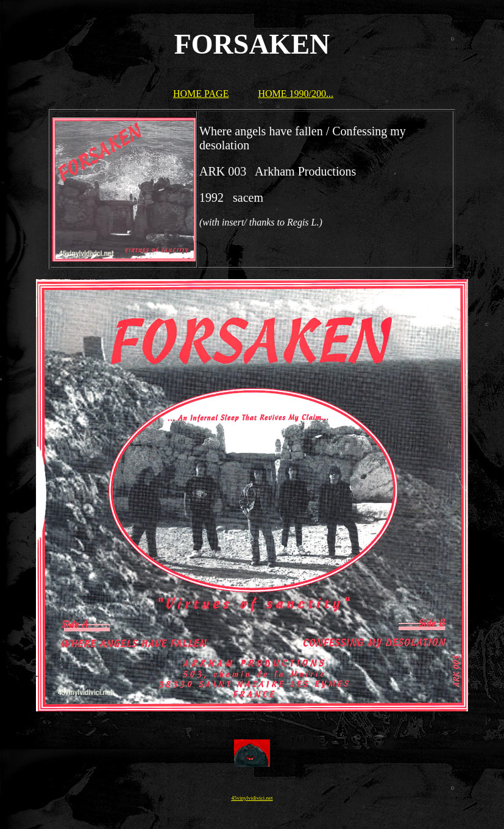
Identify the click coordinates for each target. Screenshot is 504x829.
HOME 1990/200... (296, 94)
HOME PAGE (201, 94)
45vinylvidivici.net (252, 798)
